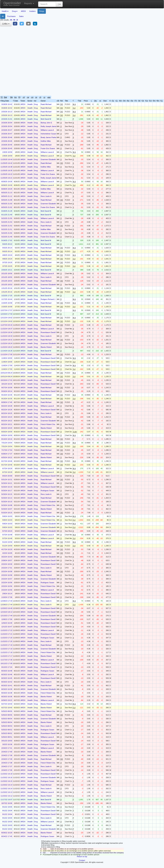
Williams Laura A (47, 130)
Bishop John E (46, 123)
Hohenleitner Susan (48, 134)
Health (30, 104)
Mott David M (46, 119)
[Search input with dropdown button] (47, 4)
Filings (42, 11)
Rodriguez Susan (47, 491)
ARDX (23, 11)
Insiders (32, 11)
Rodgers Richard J (48, 299)
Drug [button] (15, 11)
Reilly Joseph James (49, 126)
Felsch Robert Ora (48, 424)
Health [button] (5, 11)
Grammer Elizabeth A (49, 159)
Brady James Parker (49, 137)
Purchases (11, 16)
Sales (21, 16)
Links (6, 24)
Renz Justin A (46, 196)
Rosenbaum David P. (49, 332)
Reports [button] (29, 3)
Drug (36, 104)
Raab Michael (46, 104)
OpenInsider (12, 4)
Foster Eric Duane (48, 148)
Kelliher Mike (46, 141)
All (3, 16)
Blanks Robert (46, 347)
